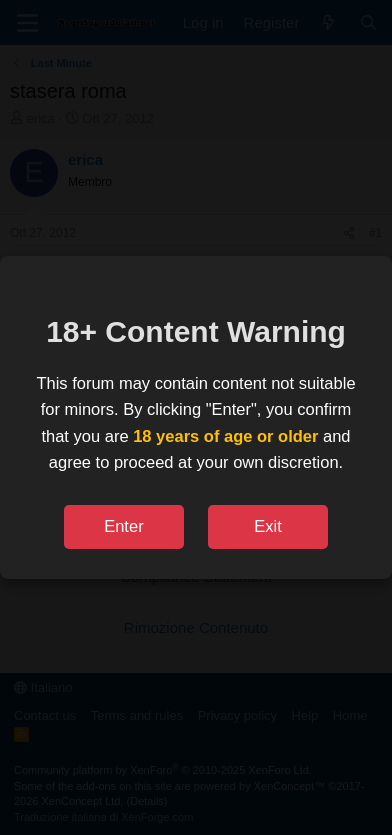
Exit (268, 526)
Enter (123, 526)
